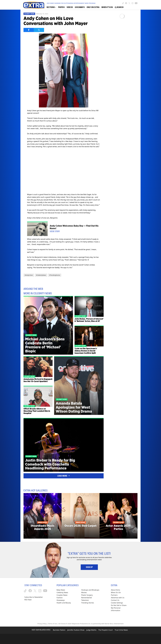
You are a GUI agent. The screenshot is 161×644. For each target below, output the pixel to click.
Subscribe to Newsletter (34, 597)
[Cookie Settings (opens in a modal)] (117, 603)
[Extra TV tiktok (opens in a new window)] (123, 3)
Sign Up (89, 567)
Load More (64, 476)
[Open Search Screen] (119, 7)
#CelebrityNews (41, 275)
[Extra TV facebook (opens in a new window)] (126, 3)
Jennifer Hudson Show (76, 630)
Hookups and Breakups (90, 590)
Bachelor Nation (59, 630)
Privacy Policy (42, 624)
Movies (84, 592)
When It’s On (116, 592)
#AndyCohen (29, 275)
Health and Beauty (64, 603)
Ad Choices (62, 624)
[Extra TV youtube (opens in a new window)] (136, 3)
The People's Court (106, 630)
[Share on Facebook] (29, 30)
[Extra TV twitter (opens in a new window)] (129, 3)
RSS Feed (28, 600)
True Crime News (121, 630)
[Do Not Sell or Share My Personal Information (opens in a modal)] (120, 608)
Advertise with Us (118, 598)
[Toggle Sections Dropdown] (51, 7)
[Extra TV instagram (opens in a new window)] (132, 3)
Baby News (61, 590)
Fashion (60, 598)
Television (85, 600)
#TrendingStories (55, 275)
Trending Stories (88, 603)
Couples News (62, 595)
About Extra (115, 590)
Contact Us (115, 600)
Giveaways (61, 600)
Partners (114, 595)
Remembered (87, 598)
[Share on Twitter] (39, 30)
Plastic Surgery (87, 595)
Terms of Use (52, 624)
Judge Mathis (91, 630)
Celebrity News (29, 14)
